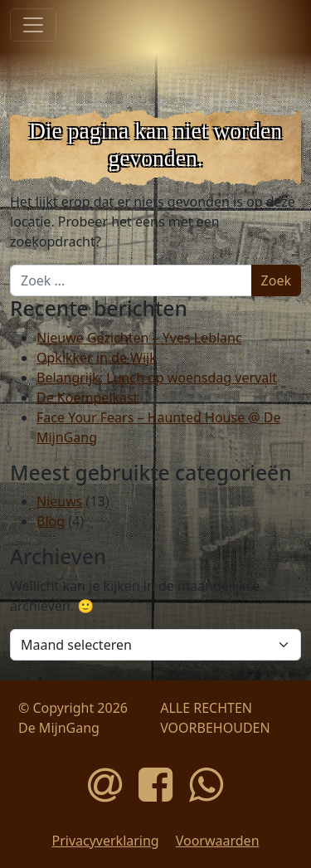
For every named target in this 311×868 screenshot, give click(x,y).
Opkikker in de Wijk (97, 358)
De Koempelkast (87, 397)
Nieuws (59, 501)
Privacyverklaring (105, 841)
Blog (51, 521)
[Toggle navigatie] (33, 25)
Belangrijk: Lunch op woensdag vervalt (157, 378)
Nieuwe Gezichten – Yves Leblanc (139, 338)
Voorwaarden (218, 841)
